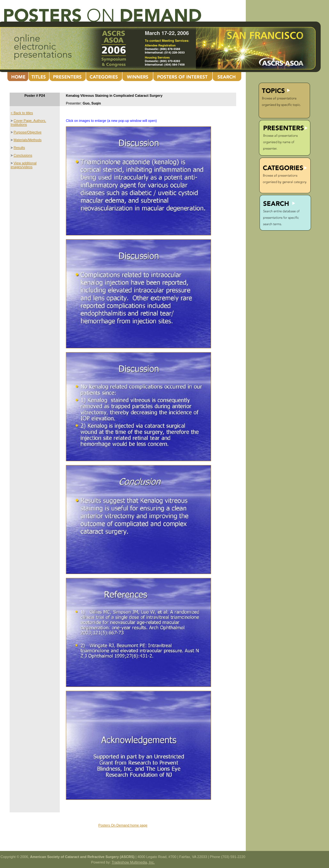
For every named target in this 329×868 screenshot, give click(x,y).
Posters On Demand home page (123, 825)
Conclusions (23, 155)
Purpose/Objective (27, 132)
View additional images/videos (24, 165)
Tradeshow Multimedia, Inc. (133, 862)
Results (19, 148)
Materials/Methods (27, 140)
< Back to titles (22, 113)
